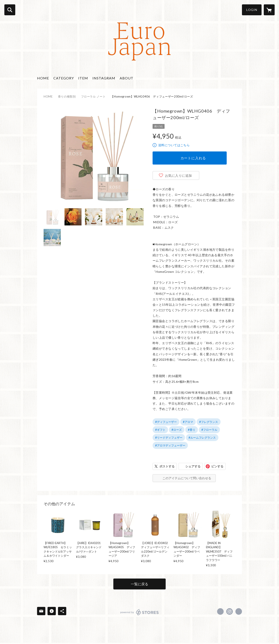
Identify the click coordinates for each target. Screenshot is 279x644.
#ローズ (177, 430)
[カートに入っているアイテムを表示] (269, 10)
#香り (192, 430)
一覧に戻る (139, 584)
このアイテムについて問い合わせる (187, 478)
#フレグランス (209, 422)
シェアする (193, 466)
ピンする (217, 466)
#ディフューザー (166, 422)
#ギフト (160, 430)
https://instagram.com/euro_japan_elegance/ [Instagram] (230, 611)
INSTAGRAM (104, 78)
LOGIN (252, 10)
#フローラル (209, 430)
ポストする (167, 466)
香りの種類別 (67, 96)
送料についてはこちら (174, 145)
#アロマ (188, 422)
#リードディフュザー (169, 438)
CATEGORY (64, 78)
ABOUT (127, 78)
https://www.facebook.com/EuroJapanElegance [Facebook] (220, 611)
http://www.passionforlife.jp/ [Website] (239, 611)
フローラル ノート (93, 96)
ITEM (83, 78)
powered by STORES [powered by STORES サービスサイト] (140, 612)
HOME (43, 78)
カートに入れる (193, 158)
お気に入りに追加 (179, 175)
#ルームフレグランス (202, 438)
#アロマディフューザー (170, 445)
